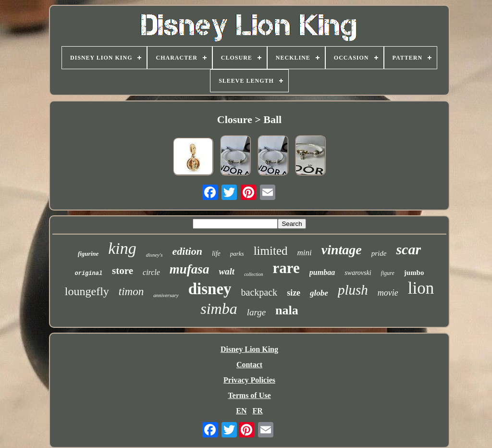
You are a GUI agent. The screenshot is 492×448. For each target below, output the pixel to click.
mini (305, 253)
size (294, 293)
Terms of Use (249, 395)
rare (286, 268)
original (88, 274)
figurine (88, 254)
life (216, 254)
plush (353, 290)
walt (227, 271)
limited (271, 251)
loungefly (87, 291)
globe (319, 293)
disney (210, 289)
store (123, 271)
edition (187, 251)
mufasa (190, 269)
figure (388, 273)
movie (388, 293)
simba (219, 309)
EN (241, 411)
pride (379, 253)
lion (421, 288)
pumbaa (322, 272)
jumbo (414, 273)
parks (237, 254)
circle (151, 272)
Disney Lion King (249, 349)
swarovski (358, 273)
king (122, 248)
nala (287, 310)
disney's (154, 255)
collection (253, 274)
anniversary (166, 295)
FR (257, 411)
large (256, 312)
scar (408, 249)
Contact (249, 365)
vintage (342, 250)
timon (131, 292)
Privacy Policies (249, 380)
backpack (259, 292)
